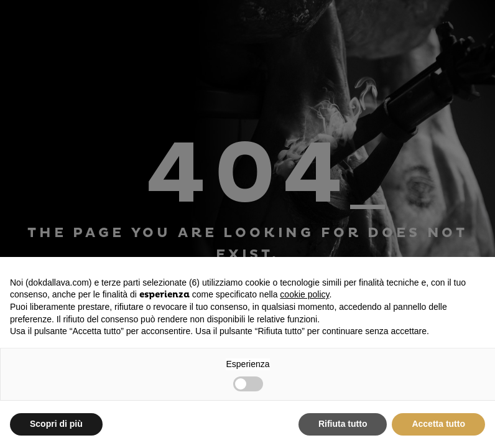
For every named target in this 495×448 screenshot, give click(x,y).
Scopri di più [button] (56, 424)
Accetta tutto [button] (438, 424)
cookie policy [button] (304, 294)
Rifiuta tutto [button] (343, 424)
